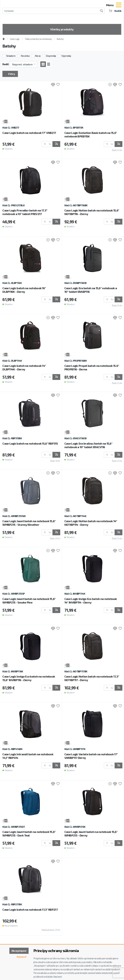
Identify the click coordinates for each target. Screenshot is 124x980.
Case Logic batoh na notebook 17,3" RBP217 (30, 910)
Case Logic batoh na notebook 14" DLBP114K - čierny (24, 367)
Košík (115, 11)
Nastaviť (21, 957)
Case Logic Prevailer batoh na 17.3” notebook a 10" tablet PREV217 (25, 212)
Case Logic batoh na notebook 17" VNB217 (29, 133)
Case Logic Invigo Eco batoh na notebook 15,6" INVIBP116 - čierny (29, 678)
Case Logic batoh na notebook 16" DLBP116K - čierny (24, 290)
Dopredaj (51, 56)
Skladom (11, 56)
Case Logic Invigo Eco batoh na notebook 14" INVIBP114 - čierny (91, 601)
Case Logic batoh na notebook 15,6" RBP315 (30, 443)
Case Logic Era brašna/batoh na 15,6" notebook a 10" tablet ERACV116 (88, 445)
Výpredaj (66, 56)
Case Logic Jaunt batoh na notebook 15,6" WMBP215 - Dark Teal (29, 834)
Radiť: (6, 64)
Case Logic (15, 39)
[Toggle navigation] (119, 5)
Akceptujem (19, 951)
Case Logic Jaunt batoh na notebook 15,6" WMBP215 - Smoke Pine (29, 601)
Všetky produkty (62, 29)
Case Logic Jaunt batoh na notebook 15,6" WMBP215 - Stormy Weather (29, 523)
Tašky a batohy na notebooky (38, 39)
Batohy (60, 39)
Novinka (25, 56)
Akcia (38, 56)
